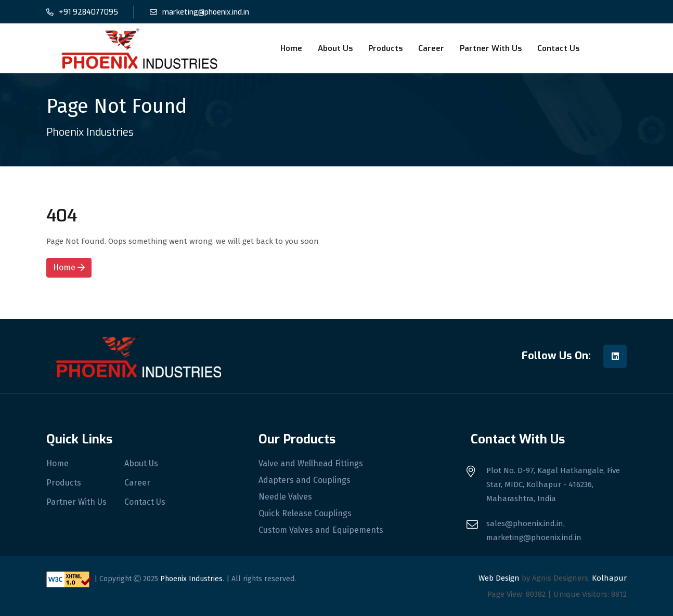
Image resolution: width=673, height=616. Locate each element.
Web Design (499, 578)
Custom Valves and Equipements (321, 530)
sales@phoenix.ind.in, (526, 523)
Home (291, 48)
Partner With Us (491, 48)
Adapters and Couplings (305, 480)
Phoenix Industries (191, 579)
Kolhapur (609, 578)
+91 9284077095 (88, 12)
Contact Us (558, 48)
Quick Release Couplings (305, 514)
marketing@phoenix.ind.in (206, 12)
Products (385, 48)
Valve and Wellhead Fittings (311, 464)
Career (431, 48)
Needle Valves (285, 497)
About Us (335, 48)
